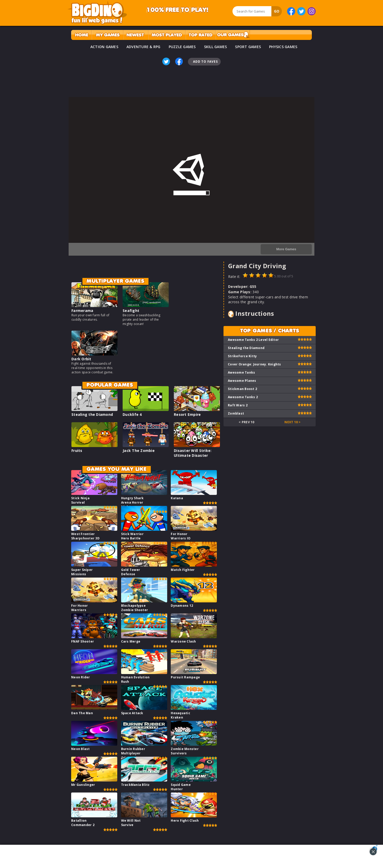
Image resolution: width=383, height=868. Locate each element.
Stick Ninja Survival (80, 500)
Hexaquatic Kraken (180, 715)
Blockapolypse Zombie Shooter (135, 608)
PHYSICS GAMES (283, 47)
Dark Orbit (81, 359)
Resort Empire (187, 414)
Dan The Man (82, 713)
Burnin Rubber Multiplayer (133, 751)
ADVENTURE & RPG (143, 47)
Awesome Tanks (241, 372)
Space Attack (132, 713)
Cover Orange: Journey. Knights (254, 364)
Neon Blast (81, 749)
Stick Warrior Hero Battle (132, 536)
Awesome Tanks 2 (243, 397)
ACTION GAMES (104, 47)
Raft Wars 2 (238, 405)
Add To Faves (205, 62)
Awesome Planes (242, 381)
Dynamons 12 (182, 606)
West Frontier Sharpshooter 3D (85, 536)
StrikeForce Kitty (242, 356)
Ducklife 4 (132, 414)
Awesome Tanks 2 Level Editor (253, 340)
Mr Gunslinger (83, 785)
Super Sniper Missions (82, 572)
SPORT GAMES (248, 47)
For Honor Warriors (79, 608)
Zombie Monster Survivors (185, 751)
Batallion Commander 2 (83, 823)
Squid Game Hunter (181, 787)
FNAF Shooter (83, 641)
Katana (177, 498)
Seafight (131, 311)
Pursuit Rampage (185, 677)
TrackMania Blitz (135, 785)
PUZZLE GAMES (182, 47)
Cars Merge (131, 641)
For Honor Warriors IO (181, 536)
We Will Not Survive (131, 823)
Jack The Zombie (139, 451)
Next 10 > (292, 422)
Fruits (77, 451)
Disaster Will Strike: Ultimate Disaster (193, 453)
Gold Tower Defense (131, 572)
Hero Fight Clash (185, 821)
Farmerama (82, 311)
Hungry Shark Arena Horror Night (132, 502)
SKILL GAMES (216, 47)
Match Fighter (183, 570)
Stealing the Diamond (92, 414)
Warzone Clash (183, 641)
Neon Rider (81, 677)
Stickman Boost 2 (242, 389)
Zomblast (236, 413)
